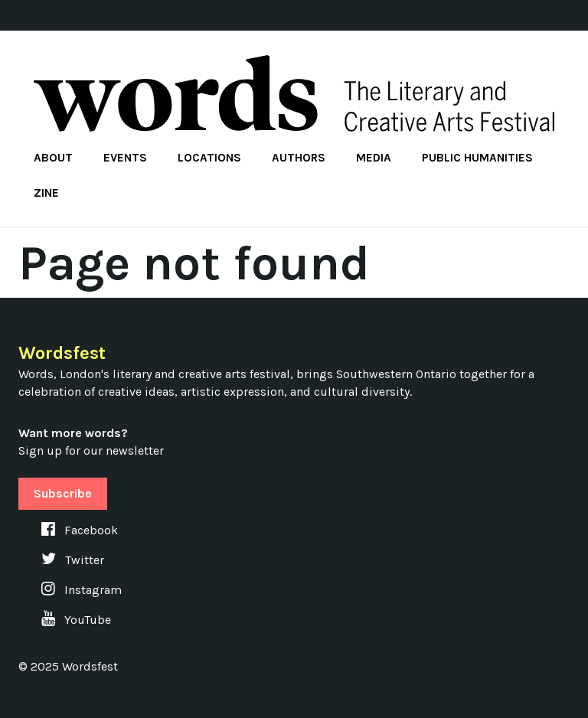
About (53, 158)
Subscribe (63, 493)
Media (374, 158)
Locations (209, 158)
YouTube (76, 620)
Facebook (80, 530)
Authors (299, 158)
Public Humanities (477, 158)
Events (125, 158)
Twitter (73, 560)
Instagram (82, 590)
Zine (46, 193)
